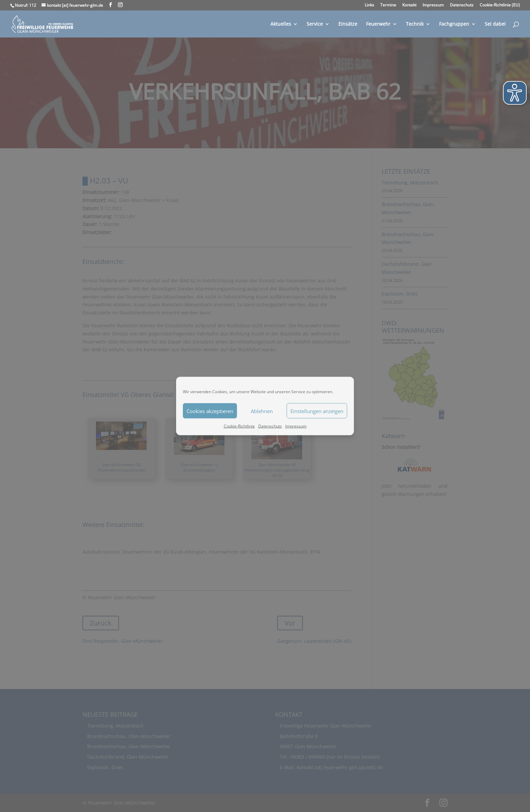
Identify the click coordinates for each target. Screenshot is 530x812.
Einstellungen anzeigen (317, 411)
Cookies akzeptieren (210, 411)
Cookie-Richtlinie (239, 426)
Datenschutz (270, 426)
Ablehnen (262, 411)
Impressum (296, 426)
